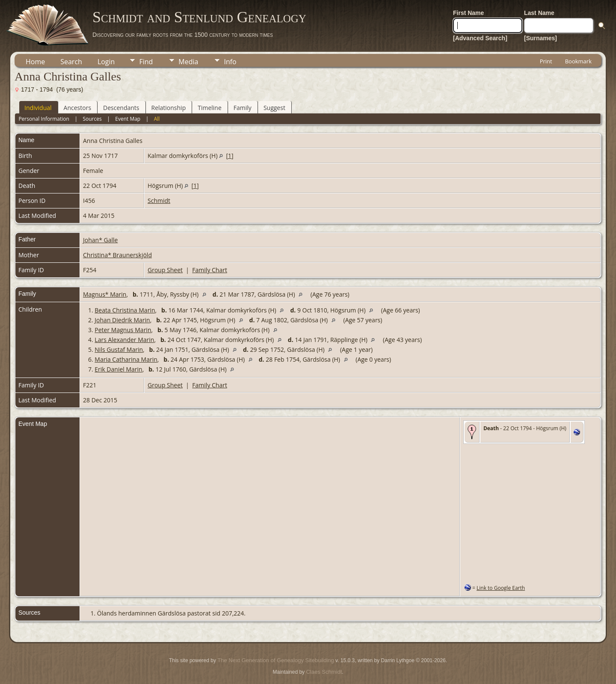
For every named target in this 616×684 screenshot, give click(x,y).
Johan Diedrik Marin (122, 320)
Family (243, 108)
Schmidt (159, 201)
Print (546, 61)
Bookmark (578, 61)
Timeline (210, 108)
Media (188, 62)
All (157, 119)
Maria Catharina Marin (126, 359)
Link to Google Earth (501, 588)
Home (35, 62)
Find (146, 62)
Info (230, 62)
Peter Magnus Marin (123, 330)
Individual (38, 108)
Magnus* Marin (105, 294)
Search (71, 62)
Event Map (128, 119)
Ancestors (77, 108)
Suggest (274, 108)
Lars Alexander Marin (124, 340)
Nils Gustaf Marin (119, 349)
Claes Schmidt (324, 672)
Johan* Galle (100, 240)
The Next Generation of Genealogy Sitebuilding (275, 660)
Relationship (169, 108)
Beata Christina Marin (125, 310)
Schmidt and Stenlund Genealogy (199, 17)
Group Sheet (165, 270)
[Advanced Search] (480, 38)
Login (106, 62)
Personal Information (44, 119)
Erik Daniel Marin (118, 369)
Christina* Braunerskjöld (117, 255)
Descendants (121, 108)
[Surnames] (540, 38)
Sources (92, 119)
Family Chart (210, 270)
